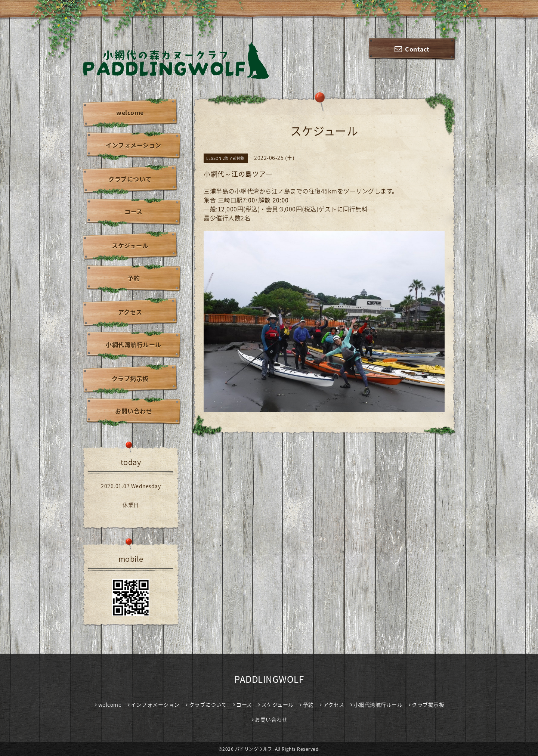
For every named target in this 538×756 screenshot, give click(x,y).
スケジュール (130, 245)
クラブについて (130, 179)
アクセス (130, 312)
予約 (134, 278)
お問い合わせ (134, 411)
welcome (130, 112)
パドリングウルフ (254, 749)
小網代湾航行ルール (134, 344)
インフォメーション (134, 145)
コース (134, 211)
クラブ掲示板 (130, 378)
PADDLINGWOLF (269, 679)
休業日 (131, 505)
